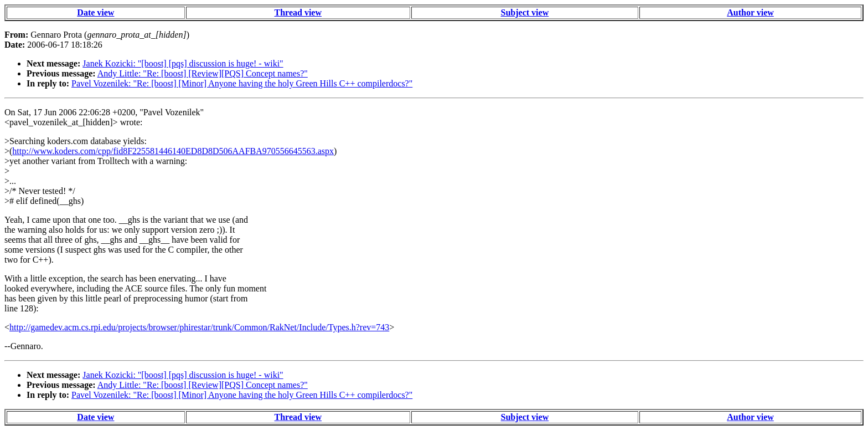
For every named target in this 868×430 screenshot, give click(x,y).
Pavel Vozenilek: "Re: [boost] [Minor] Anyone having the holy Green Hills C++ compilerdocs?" (242, 83)
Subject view (525, 12)
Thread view (298, 12)
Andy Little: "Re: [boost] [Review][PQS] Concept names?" (203, 73)
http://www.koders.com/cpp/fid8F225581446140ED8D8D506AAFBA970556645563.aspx (173, 151)
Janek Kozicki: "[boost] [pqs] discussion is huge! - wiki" (183, 63)
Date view (95, 12)
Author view (750, 12)
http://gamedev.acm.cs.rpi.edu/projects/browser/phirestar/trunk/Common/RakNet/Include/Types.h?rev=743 (199, 327)
